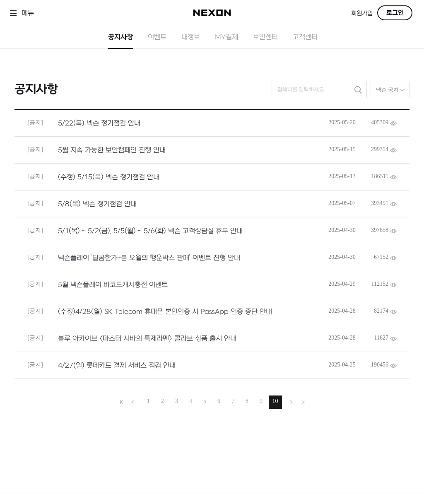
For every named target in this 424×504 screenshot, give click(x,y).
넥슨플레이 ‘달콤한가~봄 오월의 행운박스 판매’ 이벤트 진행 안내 (149, 258)
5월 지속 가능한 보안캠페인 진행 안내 (112, 150)
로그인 (395, 13)
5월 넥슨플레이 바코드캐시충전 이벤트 (113, 285)
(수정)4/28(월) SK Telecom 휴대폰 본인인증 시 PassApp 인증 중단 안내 (165, 312)
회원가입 (362, 13)
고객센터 (305, 37)
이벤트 (157, 37)
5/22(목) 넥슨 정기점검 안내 (99, 123)
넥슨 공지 (390, 90)
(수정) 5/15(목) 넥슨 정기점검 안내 (109, 177)
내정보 (191, 37)
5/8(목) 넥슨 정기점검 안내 (97, 204)
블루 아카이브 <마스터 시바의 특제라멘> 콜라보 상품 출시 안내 (147, 339)
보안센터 (265, 37)
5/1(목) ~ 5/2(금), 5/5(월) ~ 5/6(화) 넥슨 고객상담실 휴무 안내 (150, 231)
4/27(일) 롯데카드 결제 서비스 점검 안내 (117, 366)
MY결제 (226, 37)
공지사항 (120, 37)
